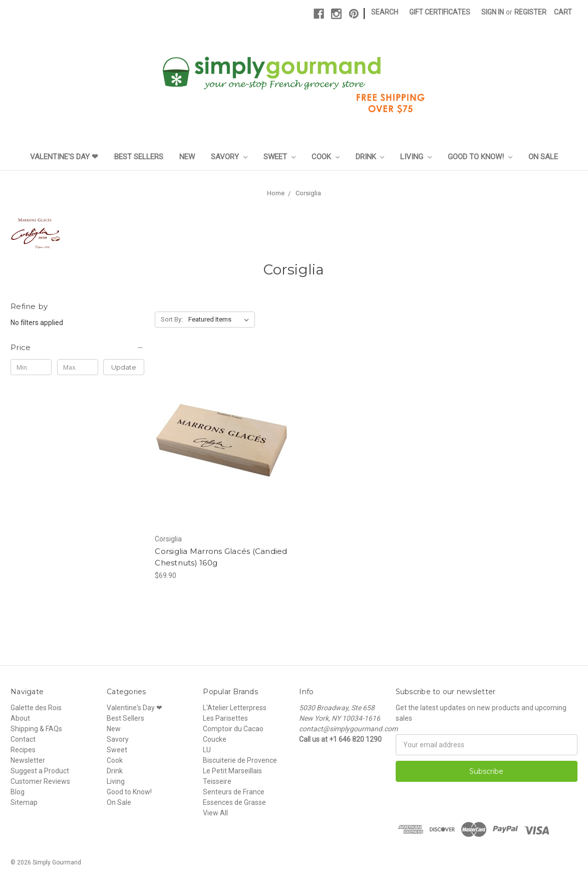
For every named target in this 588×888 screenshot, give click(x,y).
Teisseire (217, 781)
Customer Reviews (40, 781)
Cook (326, 157)
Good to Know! (480, 157)
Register (530, 12)
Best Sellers (139, 157)
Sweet (279, 157)
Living (416, 157)
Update (124, 367)
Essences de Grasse (234, 802)
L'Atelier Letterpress (235, 708)
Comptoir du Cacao (233, 729)
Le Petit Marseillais (232, 771)
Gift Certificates (440, 12)
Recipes (23, 750)
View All (215, 813)
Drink (370, 157)
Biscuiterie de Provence (240, 760)
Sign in (493, 12)
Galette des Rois (36, 708)
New (187, 157)
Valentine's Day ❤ (64, 157)
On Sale (543, 157)
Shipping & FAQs (36, 729)
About (20, 718)
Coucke (215, 739)
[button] (77, 348)
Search (385, 12)
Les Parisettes (225, 718)
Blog (18, 792)
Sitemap (24, 802)
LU (207, 750)
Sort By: (172, 319)
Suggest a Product (40, 771)
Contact (23, 739)
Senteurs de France (234, 792)
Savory (229, 157)
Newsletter (28, 760)
